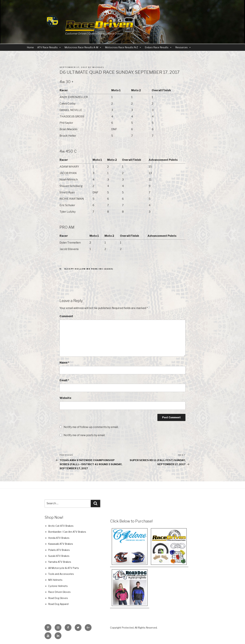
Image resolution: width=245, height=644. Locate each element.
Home (30, 47)
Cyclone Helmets (58, 586)
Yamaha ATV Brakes (60, 562)
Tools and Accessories (61, 574)
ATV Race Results (47, 47)
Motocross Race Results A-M (81, 47)
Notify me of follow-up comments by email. (91, 427)
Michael (98, 67)
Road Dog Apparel (58, 604)
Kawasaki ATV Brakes (61, 544)
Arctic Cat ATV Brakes (61, 526)
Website (65, 398)
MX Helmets (55, 580)
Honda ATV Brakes (59, 538)
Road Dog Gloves (58, 598)
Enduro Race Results (157, 47)
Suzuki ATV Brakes (59, 556)
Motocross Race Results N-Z (121, 47)
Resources (181, 47)
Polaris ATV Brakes (59, 550)
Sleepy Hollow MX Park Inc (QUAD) (89, 269)
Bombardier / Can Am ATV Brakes (67, 532)
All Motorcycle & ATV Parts (64, 568)
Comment (66, 316)
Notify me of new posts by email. (84, 435)
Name (64, 363)
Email (64, 380)
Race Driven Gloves (59, 592)
